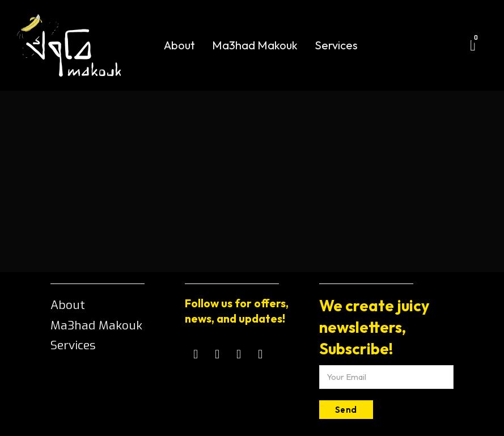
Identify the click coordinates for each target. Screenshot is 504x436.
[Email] (386, 377)
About (179, 45)
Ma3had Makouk (255, 45)
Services (336, 45)
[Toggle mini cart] (473, 46)
